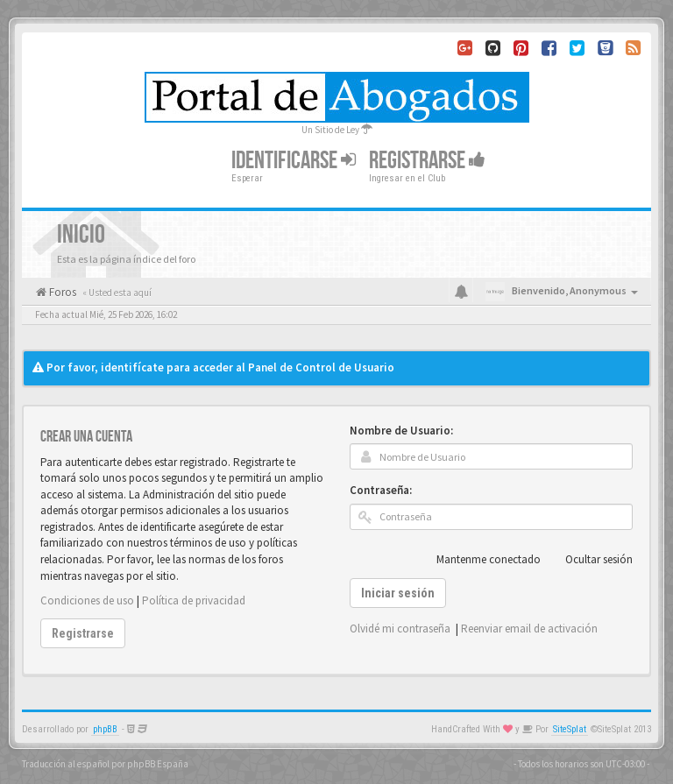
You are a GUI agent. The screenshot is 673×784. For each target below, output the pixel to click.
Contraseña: (381, 490)
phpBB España (158, 764)
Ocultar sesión (589, 560)
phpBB (105, 729)
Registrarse (427, 161)
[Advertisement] (336, 335)
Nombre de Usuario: (401, 431)
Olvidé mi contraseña (400, 629)
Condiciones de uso (87, 600)
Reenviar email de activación (529, 629)
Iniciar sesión (398, 593)
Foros (61, 292)
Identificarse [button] (294, 161)
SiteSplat (570, 729)
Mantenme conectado (479, 560)
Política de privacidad (194, 600)
